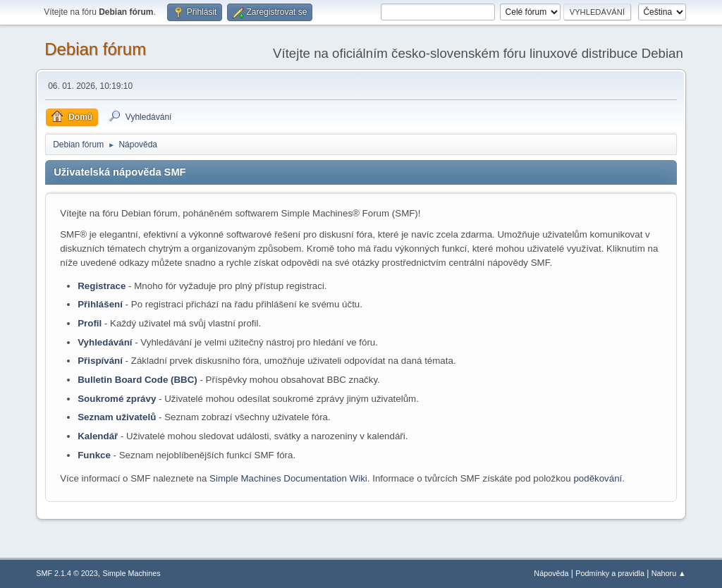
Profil (90, 323)
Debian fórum (95, 49)
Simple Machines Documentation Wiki (288, 478)
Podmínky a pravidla (610, 573)
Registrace (102, 286)
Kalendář (98, 436)
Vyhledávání (105, 342)
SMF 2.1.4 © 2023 (67, 573)
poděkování (598, 478)
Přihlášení (100, 304)
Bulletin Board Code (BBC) (137, 380)
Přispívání (100, 361)
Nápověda (551, 573)
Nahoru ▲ (669, 573)
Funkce (94, 455)
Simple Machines (132, 573)
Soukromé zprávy (117, 399)
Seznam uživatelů (117, 417)
